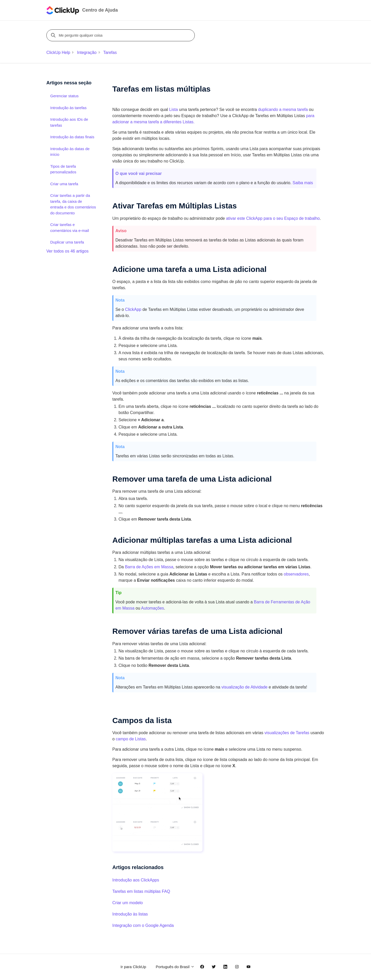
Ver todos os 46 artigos (68, 251)
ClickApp (133, 309)
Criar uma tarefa (64, 184)
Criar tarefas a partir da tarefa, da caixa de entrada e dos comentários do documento (73, 204)
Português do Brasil (175, 967)
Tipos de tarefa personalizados (63, 169)
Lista (174, 110)
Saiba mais (303, 183)
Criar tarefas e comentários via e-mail (70, 228)
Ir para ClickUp (133, 967)
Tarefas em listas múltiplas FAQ (141, 891)
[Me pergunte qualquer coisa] (121, 35)
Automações (153, 608)
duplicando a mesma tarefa (283, 110)
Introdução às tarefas (68, 108)
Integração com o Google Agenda (143, 925)
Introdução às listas (130, 914)
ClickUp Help (58, 52)
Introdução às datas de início (70, 152)
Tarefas (110, 52)
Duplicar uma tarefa (67, 242)
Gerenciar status (64, 96)
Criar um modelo (128, 903)
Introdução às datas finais (72, 137)
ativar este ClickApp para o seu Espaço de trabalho (273, 218)
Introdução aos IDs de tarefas (69, 122)
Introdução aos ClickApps (136, 880)
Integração (87, 52)
